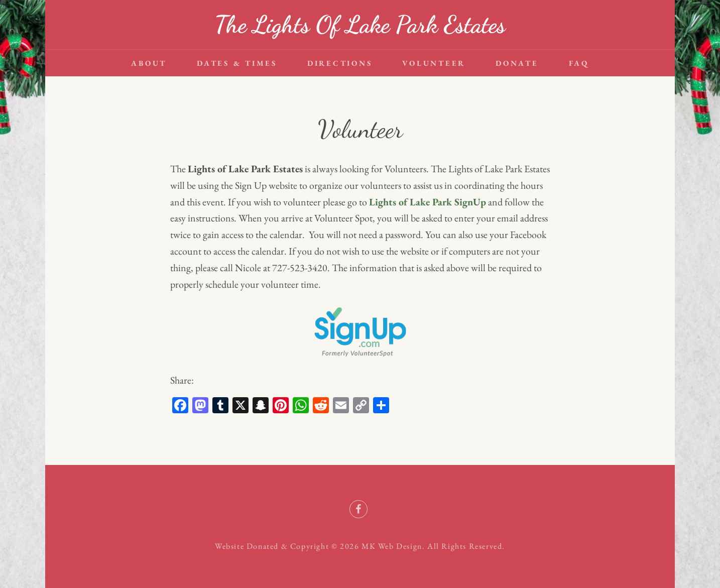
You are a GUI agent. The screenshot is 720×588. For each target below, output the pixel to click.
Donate (517, 63)
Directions (340, 63)
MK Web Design (392, 546)
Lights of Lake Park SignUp (428, 202)
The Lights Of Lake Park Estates (360, 24)
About (149, 63)
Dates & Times (237, 63)
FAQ (579, 63)
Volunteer (434, 63)
